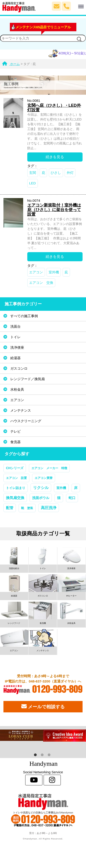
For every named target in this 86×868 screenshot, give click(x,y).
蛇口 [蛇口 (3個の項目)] (72, 498)
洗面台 (15, 326)
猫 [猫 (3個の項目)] (59, 498)
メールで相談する (43, 706)
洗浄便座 (17, 347)
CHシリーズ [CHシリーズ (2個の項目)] (15, 468)
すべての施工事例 (24, 316)
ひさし (56, 173)
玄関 (33, 173)
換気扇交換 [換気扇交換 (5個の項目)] (15, 498)
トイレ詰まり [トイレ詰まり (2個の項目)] (16, 488)
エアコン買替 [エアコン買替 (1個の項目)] (44, 478)
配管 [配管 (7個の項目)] (10, 508)
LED (32, 183)
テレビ (15, 431)
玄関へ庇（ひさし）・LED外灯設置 (54, 108)
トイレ (15, 337)
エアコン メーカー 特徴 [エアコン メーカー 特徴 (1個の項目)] (49, 468)
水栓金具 (17, 389)
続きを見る (55, 157)
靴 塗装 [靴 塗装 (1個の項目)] (27, 508)
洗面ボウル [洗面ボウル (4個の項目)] (41, 498)
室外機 (54, 272)
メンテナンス (21, 410)
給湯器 (15, 358)
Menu (78, 4)
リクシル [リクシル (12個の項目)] (41, 488)
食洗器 (15, 442)
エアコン (36, 272)
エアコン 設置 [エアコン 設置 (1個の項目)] (16, 478)
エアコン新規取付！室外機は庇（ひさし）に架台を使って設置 (54, 210)
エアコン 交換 (41, 283)
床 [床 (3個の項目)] (76, 488)
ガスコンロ (19, 368)
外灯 (70, 173)
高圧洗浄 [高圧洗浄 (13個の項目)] (49, 508)
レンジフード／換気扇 (28, 379)
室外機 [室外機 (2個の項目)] (61, 488)
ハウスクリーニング (26, 421)
